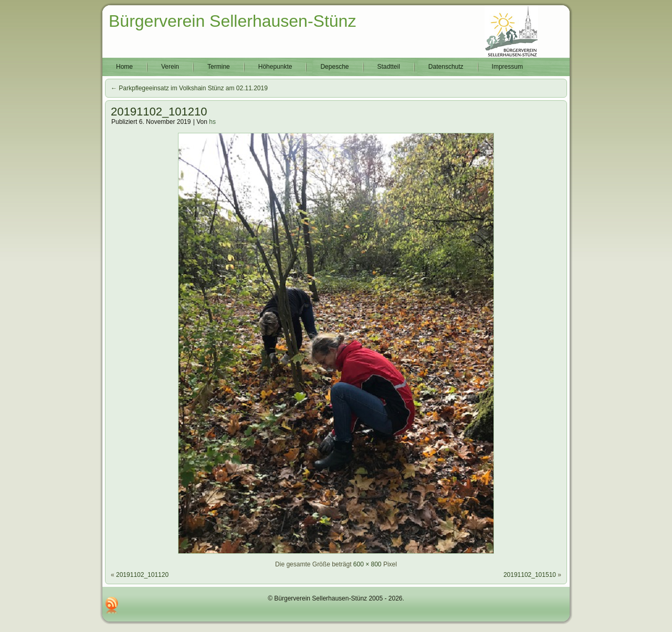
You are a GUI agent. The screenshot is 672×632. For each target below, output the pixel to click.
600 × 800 (367, 564)
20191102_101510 (530, 575)
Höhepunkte (275, 67)
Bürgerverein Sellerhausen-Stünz (232, 21)
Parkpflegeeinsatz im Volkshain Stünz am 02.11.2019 (189, 88)
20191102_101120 (142, 575)
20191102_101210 (159, 112)
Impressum (507, 67)
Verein (170, 67)
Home (124, 67)
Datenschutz (446, 67)
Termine (219, 67)
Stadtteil (389, 67)
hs (212, 122)
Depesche (334, 67)
